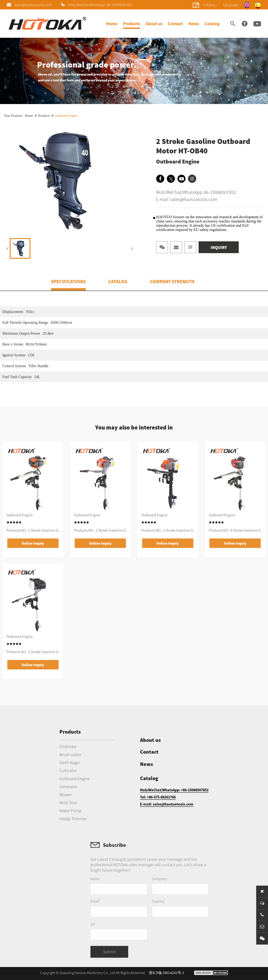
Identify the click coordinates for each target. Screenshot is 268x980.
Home (112, 24)
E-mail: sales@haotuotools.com (187, 201)
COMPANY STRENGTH (172, 297)
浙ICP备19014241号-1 (166, 973)
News (194, 24)
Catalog (212, 24)
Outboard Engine (66, 118)
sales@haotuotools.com (33, 5)
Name (119, 900)
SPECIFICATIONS (68, 297)
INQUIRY (219, 249)
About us (154, 24)
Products (132, 24)
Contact (175, 24)
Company (180, 900)
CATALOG (118, 297)
